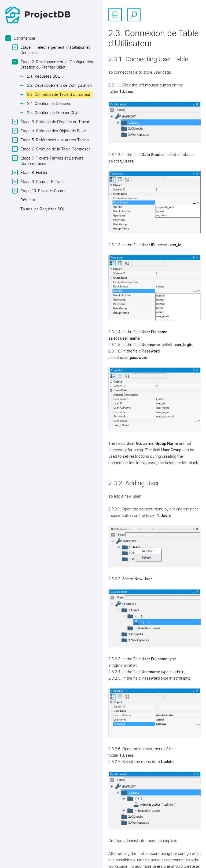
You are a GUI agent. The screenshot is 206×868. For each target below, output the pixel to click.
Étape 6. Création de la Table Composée (55, 149)
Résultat (28, 200)
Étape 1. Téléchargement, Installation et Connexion (54, 50)
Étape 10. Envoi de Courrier (43, 191)
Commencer (24, 38)
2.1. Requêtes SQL (43, 76)
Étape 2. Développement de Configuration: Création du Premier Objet (56, 64)
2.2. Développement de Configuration (59, 85)
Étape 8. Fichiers (34, 173)
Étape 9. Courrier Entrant (41, 182)
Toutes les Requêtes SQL (43, 209)
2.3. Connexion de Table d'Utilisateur (59, 94)
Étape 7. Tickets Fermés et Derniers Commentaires (51, 161)
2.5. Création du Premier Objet (53, 113)
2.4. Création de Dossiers (49, 104)
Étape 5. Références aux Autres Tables (54, 140)
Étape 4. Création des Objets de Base (52, 131)
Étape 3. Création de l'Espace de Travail (54, 122)
